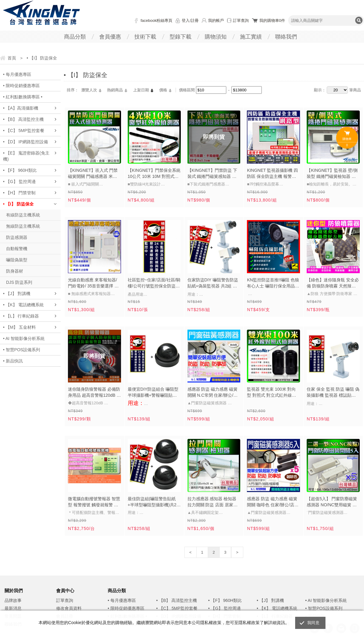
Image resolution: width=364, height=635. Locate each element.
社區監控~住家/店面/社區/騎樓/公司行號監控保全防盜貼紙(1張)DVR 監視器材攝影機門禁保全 (154, 284)
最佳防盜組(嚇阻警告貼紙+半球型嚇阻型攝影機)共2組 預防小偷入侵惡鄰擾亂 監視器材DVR (154, 502)
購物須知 (216, 37)
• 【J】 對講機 (17, 294)
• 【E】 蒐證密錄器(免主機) (26, 156)
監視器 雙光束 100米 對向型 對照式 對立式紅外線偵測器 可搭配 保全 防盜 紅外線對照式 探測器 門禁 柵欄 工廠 (273, 393)
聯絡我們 (286, 37)
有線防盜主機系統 (23, 215)
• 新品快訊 (13, 361)
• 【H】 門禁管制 (19, 193)
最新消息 (13, 608)
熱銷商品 (115, 90)
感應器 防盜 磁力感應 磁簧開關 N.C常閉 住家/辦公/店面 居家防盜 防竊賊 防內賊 (213, 393)
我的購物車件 (272, 20)
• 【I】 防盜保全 (18, 204)
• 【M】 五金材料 (19, 327)
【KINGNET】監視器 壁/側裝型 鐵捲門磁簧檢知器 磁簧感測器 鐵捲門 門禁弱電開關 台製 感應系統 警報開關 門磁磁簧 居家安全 (332, 174)
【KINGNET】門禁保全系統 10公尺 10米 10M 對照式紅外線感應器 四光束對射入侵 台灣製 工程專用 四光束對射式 (154, 174)
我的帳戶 (216, 20)
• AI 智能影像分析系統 (24, 338)
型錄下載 (180, 37)
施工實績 (251, 37)
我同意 (313, 623)
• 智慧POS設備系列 (22, 350)
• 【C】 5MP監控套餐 (24, 131)
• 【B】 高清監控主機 (23, 119)
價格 (163, 90)
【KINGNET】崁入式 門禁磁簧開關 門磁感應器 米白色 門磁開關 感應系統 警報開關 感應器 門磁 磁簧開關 (93, 174)
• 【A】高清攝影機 (21, 108)
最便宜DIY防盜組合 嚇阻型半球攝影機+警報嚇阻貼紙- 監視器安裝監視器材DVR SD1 (153, 393)
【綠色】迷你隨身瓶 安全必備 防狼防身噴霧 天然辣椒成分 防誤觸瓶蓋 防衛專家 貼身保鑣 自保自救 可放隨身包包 (333, 284)
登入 (186, 20)
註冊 (195, 20)
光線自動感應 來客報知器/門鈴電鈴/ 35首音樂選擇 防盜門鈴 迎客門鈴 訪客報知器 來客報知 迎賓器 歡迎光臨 (93, 284)
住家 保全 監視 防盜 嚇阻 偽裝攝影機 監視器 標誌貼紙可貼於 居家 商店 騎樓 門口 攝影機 (333, 393)
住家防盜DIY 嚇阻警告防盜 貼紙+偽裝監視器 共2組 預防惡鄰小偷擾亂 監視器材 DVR (213, 284)
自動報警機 (17, 249)
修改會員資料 (69, 608)
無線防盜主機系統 (23, 226)
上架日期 (141, 90)
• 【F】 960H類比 (20, 170)
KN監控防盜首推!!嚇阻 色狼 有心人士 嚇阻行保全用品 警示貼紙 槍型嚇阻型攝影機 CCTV (273, 284)
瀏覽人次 (89, 90)
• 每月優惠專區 (17, 74)
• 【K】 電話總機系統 (23, 305)
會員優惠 (110, 37)
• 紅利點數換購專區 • (23, 97)
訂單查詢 (241, 20)
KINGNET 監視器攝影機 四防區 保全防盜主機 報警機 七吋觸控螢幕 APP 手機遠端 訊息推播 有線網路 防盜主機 (272, 174)
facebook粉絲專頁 (156, 20)
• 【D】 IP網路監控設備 (25, 142)
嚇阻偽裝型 (17, 260)
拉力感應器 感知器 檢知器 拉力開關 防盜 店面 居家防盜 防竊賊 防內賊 (213, 502)
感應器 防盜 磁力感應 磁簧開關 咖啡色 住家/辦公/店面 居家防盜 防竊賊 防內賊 (273, 502)
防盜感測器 (17, 237)
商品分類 (75, 37)
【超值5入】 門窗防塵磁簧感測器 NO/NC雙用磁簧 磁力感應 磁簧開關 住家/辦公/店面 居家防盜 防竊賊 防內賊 (332, 502)
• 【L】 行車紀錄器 (21, 316)
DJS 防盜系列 (19, 282)
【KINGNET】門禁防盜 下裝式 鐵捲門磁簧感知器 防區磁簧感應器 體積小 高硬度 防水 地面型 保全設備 (212, 174)
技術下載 (145, 37)
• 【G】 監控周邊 (19, 182)
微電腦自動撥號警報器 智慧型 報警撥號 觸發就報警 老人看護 (94, 502)
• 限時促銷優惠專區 (21, 86)
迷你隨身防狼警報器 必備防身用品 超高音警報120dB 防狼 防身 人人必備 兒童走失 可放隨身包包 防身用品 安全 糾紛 (94, 393)
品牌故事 (13, 600)
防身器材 (15, 271)
